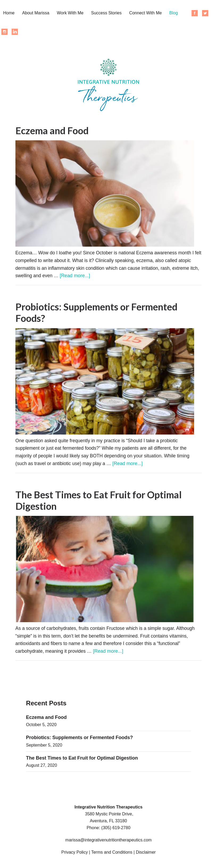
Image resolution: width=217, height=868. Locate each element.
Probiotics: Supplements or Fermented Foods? (96, 313)
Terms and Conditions (112, 854)
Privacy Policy (75, 854)
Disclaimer (146, 854)
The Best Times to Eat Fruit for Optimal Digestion (99, 501)
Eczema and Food (52, 130)
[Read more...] (105, 276)
